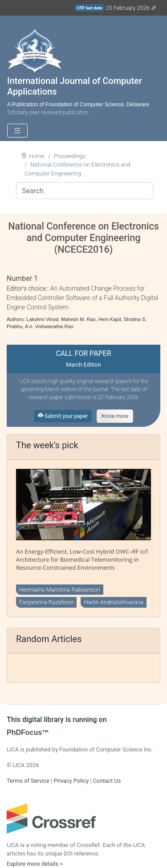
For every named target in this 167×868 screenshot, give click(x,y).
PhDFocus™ (28, 732)
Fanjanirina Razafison (46, 602)
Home (37, 156)
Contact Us (107, 781)
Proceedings (70, 156)
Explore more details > (35, 864)
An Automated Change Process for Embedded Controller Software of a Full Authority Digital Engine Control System (82, 298)
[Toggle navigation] (17, 131)
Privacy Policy (71, 781)
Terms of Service (28, 781)
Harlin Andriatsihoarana (114, 602)
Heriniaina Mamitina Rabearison (60, 590)
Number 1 (22, 278)
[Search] (85, 191)
